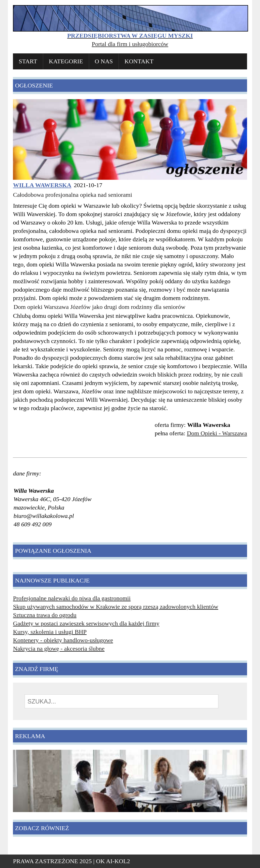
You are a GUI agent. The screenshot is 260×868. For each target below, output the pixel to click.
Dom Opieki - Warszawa (217, 433)
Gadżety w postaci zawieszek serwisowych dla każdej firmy (86, 623)
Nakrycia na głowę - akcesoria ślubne (59, 649)
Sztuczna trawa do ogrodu (45, 615)
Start (28, 61)
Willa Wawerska (42, 185)
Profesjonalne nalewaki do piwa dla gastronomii (72, 598)
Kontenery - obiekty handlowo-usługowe (63, 640)
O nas (104, 61)
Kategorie (66, 61)
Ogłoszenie (34, 85)
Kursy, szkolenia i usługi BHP (50, 632)
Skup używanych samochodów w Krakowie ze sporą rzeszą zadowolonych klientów (116, 607)
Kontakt (139, 61)
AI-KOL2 (118, 861)
